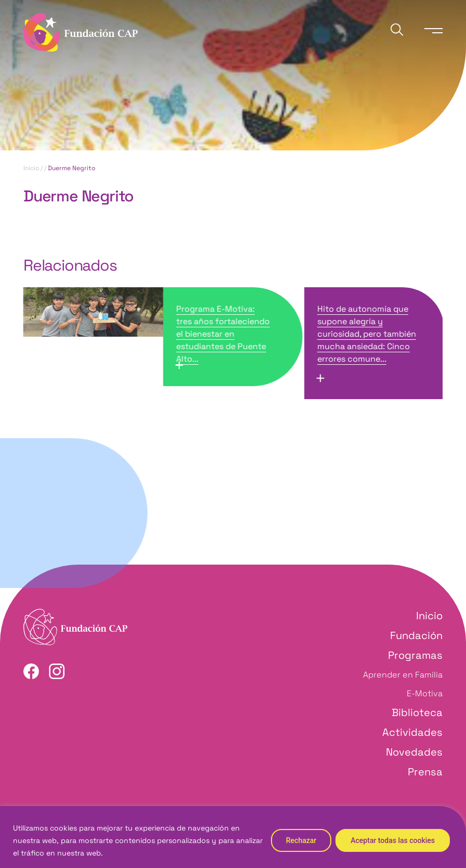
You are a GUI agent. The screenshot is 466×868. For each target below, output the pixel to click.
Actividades (412, 732)
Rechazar (301, 840)
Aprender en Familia (403, 675)
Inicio (31, 169)
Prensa (425, 772)
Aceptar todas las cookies (393, 840)
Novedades (414, 752)
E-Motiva (425, 693)
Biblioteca (417, 712)
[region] (233, 837)
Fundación (416, 635)
